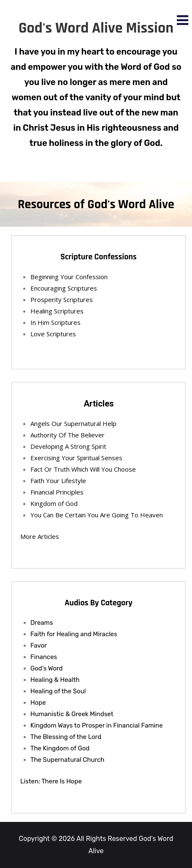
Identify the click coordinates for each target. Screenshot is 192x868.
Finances (44, 657)
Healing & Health (55, 680)
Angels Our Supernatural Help (73, 423)
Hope (38, 703)
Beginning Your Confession (69, 277)
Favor (39, 646)
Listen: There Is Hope (51, 781)
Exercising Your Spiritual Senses (76, 458)
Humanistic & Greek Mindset (72, 714)
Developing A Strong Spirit (68, 446)
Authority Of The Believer (68, 435)
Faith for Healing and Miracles (74, 634)
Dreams (42, 623)
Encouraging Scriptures (64, 288)
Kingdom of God (54, 503)
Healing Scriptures (57, 311)
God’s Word (47, 668)
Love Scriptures (53, 334)
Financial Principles (57, 492)
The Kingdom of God (60, 748)
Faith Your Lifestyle (58, 481)
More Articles (40, 536)
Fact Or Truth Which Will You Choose (83, 469)
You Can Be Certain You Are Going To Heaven (97, 515)
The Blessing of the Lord (66, 737)
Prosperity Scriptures (62, 299)
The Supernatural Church (68, 760)
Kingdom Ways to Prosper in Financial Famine (97, 725)
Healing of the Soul (58, 691)
